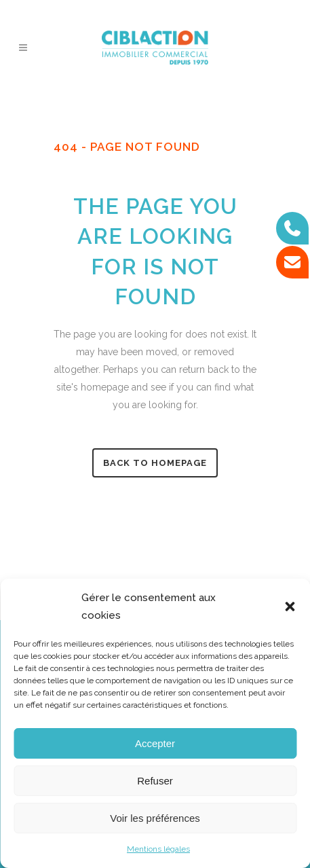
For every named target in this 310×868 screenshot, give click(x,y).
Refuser (155, 781)
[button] (290, 607)
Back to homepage (155, 463)
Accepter (155, 743)
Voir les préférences (155, 818)
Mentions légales (158, 849)
